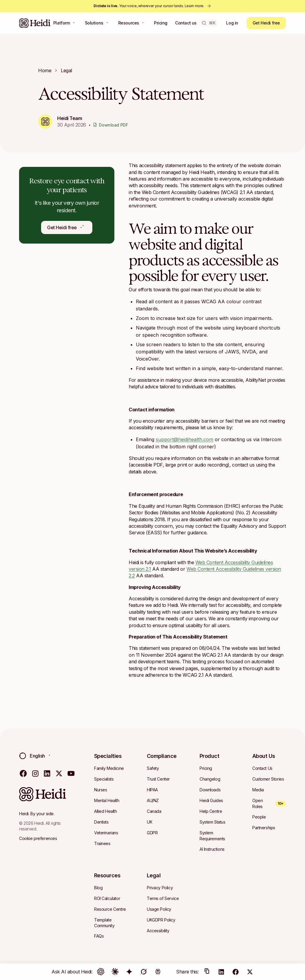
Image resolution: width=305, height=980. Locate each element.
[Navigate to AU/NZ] (153, 801)
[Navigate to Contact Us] (262, 768)
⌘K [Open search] (208, 23)
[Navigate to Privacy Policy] (160, 888)
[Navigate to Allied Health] (106, 811)
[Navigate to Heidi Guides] (211, 801)
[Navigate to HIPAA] (152, 790)
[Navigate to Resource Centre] (110, 909)
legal (66, 70)
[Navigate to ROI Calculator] (107, 899)
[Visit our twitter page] (59, 773)
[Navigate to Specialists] (104, 779)
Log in (232, 23)
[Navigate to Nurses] (101, 790)
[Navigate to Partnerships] (264, 828)
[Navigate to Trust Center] (158, 779)
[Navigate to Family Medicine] (109, 768)
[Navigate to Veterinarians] (106, 833)
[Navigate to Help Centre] (211, 811)
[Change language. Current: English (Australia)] (37, 756)
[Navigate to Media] (258, 790)
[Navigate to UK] (150, 822)
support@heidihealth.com (185, 439)
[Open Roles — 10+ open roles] (269, 803)
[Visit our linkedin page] (47, 773)
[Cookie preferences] (38, 839)
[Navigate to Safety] (153, 768)
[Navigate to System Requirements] (216, 836)
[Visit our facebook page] (23, 773)
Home (45, 70)
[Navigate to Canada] (154, 811)
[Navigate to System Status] (213, 822)
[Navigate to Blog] (98, 888)
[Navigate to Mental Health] (107, 801)
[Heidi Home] (35, 23)
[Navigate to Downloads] (210, 790)
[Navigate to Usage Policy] (159, 909)
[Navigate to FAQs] (99, 936)
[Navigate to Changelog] (210, 779)
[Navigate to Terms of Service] (163, 899)
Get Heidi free (266, 23)
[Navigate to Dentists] (101, 822)
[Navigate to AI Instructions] (212, 849)
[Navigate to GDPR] (152, 833)
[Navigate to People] (259, 817)
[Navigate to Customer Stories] (268, 779)
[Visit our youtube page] (71, 773)
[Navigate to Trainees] (102, 844)
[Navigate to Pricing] (206, 768)
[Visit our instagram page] (35, 773)
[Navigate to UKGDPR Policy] (161, 920)
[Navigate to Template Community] (111, 923)
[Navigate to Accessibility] (158, 931)
